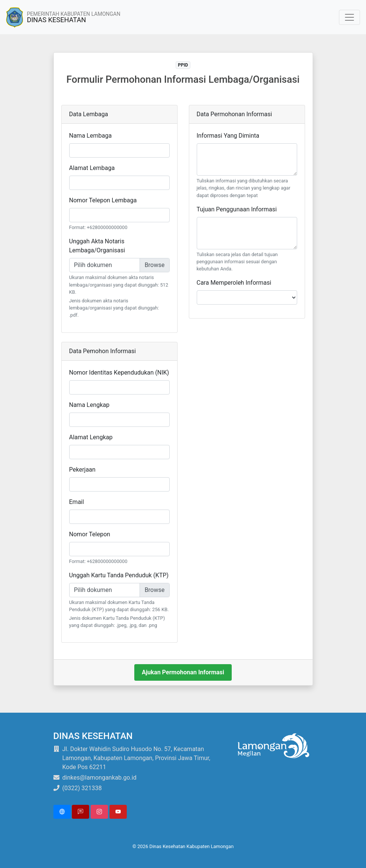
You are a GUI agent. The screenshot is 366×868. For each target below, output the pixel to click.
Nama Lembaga (90, 136)
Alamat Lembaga (92, 168)
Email (77, 502)
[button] (62, 812)
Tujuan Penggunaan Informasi (237, 209)
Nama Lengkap (90, 405)
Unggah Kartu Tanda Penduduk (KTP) (119, 575)
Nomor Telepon (90, 534)
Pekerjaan (82, 470)
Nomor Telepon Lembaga (103, 200)
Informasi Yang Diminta (228, 136)
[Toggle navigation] (349, 17)
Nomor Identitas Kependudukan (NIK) (119, 373)
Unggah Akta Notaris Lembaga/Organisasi (97, 246)
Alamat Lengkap (91, 437)
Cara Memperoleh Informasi (234, 283)
